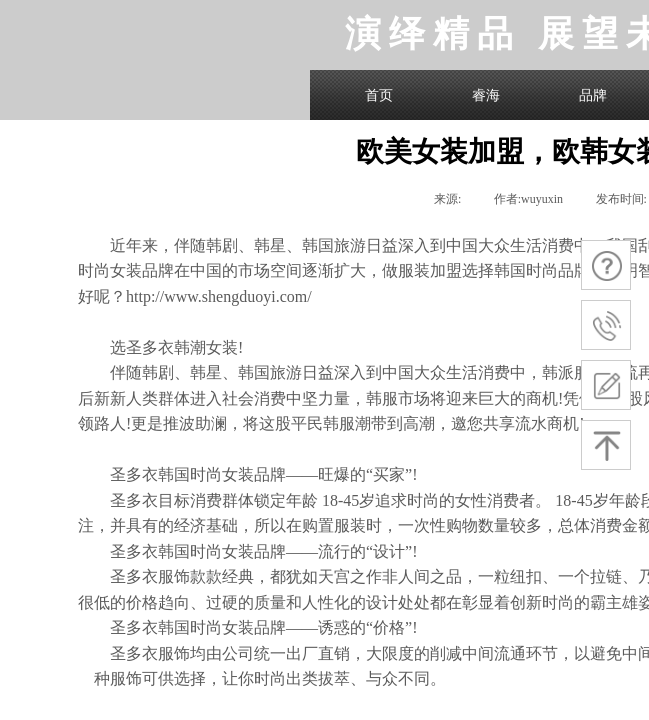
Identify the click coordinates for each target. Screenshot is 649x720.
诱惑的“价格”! (368, 627)
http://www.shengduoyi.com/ (219, 296)
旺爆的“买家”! (368, 474)
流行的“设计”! (368, 551)
